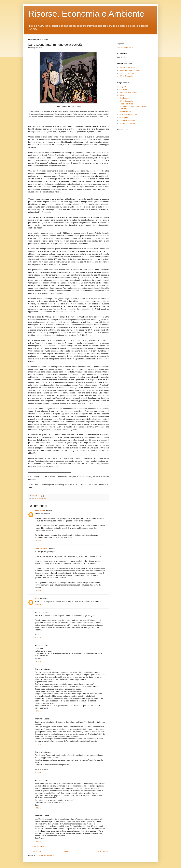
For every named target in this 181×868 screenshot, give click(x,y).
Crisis (122, 95)
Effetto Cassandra (126, 76)
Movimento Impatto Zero (129, 115)
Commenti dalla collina (128, 92)
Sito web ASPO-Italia (127, 67)
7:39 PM (38, 591)
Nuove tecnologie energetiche (131, 70)
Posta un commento (39, 846)
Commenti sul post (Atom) (46, 855)
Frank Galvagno (41, 548)
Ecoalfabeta (124, 98)
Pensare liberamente (127, 120)
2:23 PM (38, 773)
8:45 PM (38, 605)
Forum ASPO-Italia (127, 73)
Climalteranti (124, 89)
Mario (37, 598)
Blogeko (123, 87)
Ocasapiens (124, 118)
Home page (69, 851)
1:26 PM (38, 711)
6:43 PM (38, 541)
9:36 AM (38, 638)
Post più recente (35, 851)
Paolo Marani (40, 511)
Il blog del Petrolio (126, 104)
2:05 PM (38, 744)
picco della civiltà (41, 498)
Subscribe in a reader (125, 47)
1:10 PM (38, 661)
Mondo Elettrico (125, 112)
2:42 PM (38, 841)
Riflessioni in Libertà (127, 123)
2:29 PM (38, 808)
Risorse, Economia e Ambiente (86, 14)
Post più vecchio (102, 851)
